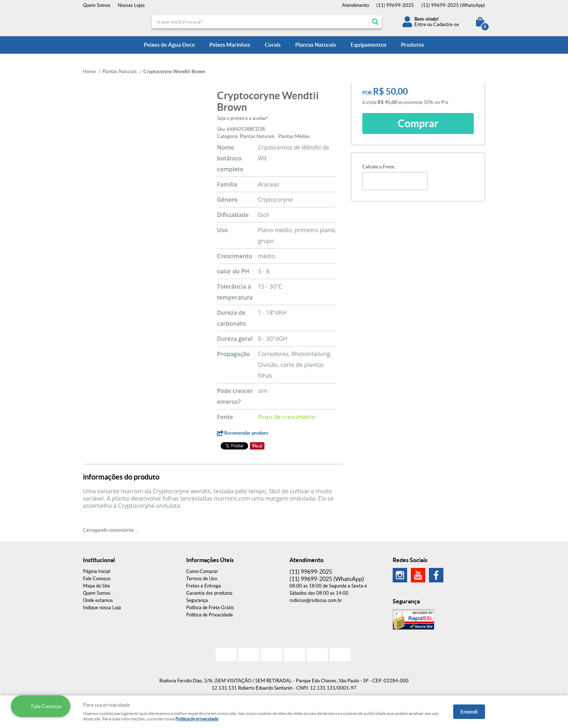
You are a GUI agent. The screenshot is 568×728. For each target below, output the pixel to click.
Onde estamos (98, 600)
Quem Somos (97, 5)
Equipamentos (369, 45)
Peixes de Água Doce (169, 45)
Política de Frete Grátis (210, 608)
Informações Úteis (210, 560)
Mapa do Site (97, 586)
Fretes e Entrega (204, 586)
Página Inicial (97, 571)
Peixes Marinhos (230, 45)
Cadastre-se (446, 24)
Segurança (197, 600)
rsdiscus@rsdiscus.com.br (316, 600)
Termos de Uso (202, 579)
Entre (420, 24)
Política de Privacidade (210, 615)
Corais (273, 45)
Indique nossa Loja (102, 608)
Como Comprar (202, 571)
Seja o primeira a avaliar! (243, 118)
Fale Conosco (97, 579)
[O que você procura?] (375, 22)
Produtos (413, 45)
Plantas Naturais (316, 45)
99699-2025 (395, 5)
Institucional (99, 560)
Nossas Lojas (131, 5)
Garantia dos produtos (209, 593)
